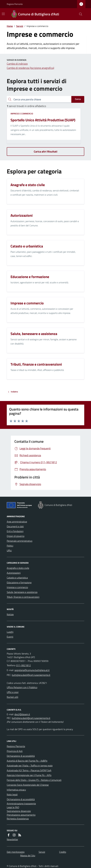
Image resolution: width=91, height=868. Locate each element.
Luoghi (10, 632)
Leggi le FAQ (13, 807)
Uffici (9, 550)
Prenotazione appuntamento (21, 815)
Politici (10, 546)
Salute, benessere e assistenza (22, 592)
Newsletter (12, 839)
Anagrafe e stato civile (18, 568)
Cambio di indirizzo (17, 64)
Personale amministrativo (20, 541)
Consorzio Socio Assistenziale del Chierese (28, 785)
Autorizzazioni (14, 573)
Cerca (78, 99)
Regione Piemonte (15, 4)
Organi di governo (16, 536)
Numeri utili (12, 697)
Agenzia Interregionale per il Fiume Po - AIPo (29, 775)
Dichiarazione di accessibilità (21, 756)
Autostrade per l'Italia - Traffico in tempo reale (30, 766)
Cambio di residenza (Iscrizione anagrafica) (30, 68)
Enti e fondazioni (15, 531)
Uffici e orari (13, 692)
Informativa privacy (16, 790)
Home (10, 26)
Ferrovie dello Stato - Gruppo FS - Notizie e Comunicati (34, 780)
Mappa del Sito (28, 855)
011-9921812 (24, 665)
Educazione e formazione (19, 582)
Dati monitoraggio (16, 852)
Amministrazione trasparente (21, 804)
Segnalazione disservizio (19, 811)
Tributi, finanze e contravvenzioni (23, 597)
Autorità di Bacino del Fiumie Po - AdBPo (27, 761)
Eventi (10, 637)
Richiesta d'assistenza (18, 819)
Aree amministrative (17, 522)
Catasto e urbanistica (17, 578)
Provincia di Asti (15, 751)
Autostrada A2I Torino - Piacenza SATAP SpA (29, 770)
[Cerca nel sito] (79, 14)
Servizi (20, 26)
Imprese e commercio (22, 114)
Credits (63, 852)
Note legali (12, 794)
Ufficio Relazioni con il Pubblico (22, 687)
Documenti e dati (15, 526)
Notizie (10, 614)
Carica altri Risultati (46, 152)
